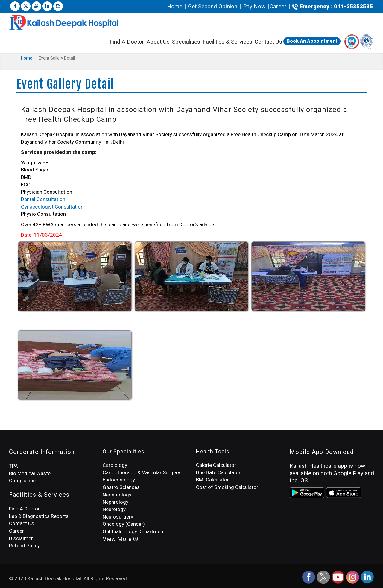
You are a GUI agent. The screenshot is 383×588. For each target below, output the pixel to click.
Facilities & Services (227, 42)
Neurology (114, 509)
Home (175, 6)
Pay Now (254, 6)
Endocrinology (119, 480)
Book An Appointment (312, 41)
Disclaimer (21, 538)
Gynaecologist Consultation (52, 207)
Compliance (22, 481)
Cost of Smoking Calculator (227, 487)
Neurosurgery (118, 517)
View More (120, 539)
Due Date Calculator (218, 472)
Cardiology (115, 465)
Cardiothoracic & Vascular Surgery (141, 472)
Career (278, 6)
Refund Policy (24, 546)
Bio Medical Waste (30, 473)
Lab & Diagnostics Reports (39, 516)
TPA (13, 466)
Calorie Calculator (216, 465)
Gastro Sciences (121, 487)
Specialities (186, 42)
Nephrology (115, 502)
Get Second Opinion (213, 6)
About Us (158, 42)
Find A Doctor (127, 42)
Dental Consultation (43, 199)
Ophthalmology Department (134, 531)
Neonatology (117, 495)
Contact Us (268, 42)
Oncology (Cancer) (124, 524)
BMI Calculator (212, 480)
